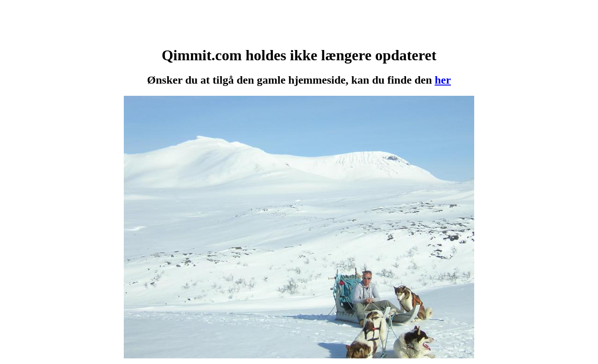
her (443, 80)
